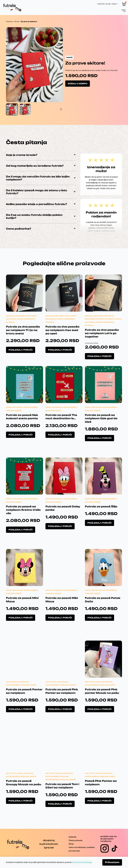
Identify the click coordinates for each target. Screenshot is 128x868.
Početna (10, 22)
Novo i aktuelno (14, 407)
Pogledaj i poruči (21, 350)
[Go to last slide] (8, 109)
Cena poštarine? (19, 229)
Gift (106, 316)
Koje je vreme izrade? (22, 155)
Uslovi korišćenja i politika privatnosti (82, 849)
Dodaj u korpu (78, 84)
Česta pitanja (76, 840)
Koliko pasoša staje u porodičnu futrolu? (36, 204)
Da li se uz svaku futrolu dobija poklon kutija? (34, 216)
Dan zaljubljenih (15, 316)
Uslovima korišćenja (82, 862)
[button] (124, 10)
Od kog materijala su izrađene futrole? (35, 166)
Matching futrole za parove (100, 319)
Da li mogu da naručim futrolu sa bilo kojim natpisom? (38, 178)
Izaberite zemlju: (104, 4)
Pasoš (20, 319)
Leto (28, 316)
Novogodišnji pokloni (18, 685)
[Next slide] (61, 109)
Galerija (72, 837)
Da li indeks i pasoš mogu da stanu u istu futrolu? (37, 192)
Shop (17, 22)
